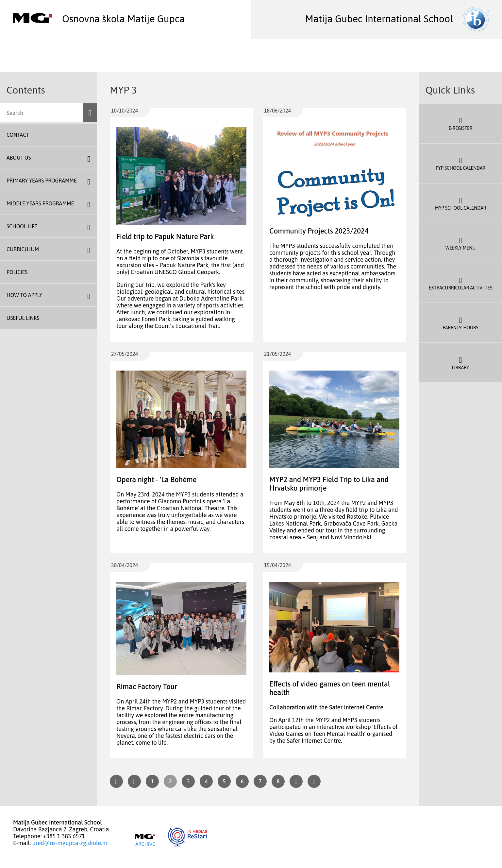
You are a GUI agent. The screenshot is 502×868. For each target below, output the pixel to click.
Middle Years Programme (40, 203)
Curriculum (23, 249)
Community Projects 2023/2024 (319, 231)
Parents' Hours (460, 323)
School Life (22, 226)
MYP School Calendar (460, 203)
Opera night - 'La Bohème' (157, 479)
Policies (17, 272)
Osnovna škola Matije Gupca (99, 19)
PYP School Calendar (460, 163)
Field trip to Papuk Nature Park (165, 236)
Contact (18, 135)
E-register (460, 123)
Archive (145, 840)
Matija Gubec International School (397, 19)
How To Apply (24, 295)
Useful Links (23, 318)
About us (19, 158)
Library (460, 363)
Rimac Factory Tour (147, 686)
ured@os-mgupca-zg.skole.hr (70, 843)
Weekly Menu (460, 243)
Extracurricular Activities (460, 283)
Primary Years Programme (42, 181)
